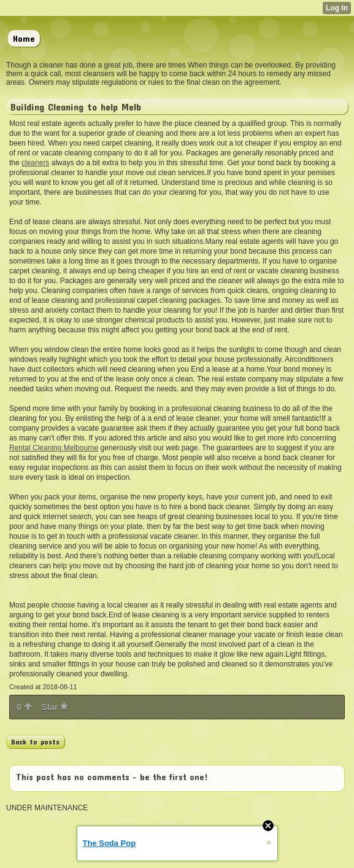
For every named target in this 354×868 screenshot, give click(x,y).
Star (55, 707)
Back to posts (35, 741)
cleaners (35, 163)
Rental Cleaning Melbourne (54, 448)
